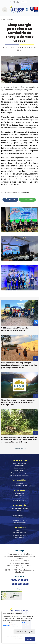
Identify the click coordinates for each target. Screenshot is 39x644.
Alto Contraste (14, 2)
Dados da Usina (19, 468)
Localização (19, 466)
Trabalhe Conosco (20, 535)
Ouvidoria (20, 530)
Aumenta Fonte (11, 2)
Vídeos (19, 513)
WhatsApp (27, 200)
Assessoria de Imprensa (19, 508)
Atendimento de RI (20, 500)
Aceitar (30, 639)
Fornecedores (19, 538)
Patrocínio (19, 518)
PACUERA (20, 483)
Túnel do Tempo (20, 470)
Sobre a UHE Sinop (20, 463)
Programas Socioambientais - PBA (20, 485)
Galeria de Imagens (20, 523)
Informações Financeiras (20, 498)
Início (3, 20)
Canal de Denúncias (20, 533)
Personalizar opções (24, 632)
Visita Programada (19, 515)
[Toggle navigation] (5, 10)
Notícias (10, 20)
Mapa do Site (18, 2)
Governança (20, 496)
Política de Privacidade (19, 520)
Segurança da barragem (19, 473)
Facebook (10, 200)
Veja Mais (20, 448)
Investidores (20, 493)
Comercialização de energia (20, 475)
